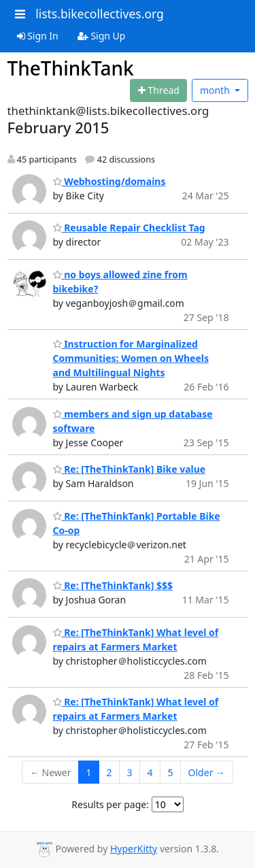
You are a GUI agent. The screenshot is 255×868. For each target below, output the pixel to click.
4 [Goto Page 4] (150, 772)
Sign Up (102, 36)
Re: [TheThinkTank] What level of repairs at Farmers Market (136, 709)
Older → (207, 772)
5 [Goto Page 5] (171, 772)
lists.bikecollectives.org (100, 14)
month (216, 90)
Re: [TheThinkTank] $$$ (113, 585)
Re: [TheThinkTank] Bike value (130, 469)
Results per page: (110, 804)
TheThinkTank (71, 68)
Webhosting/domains (109, 181)
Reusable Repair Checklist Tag (129, 228)
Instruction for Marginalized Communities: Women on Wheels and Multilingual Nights (131, 358)
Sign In (38, 36)
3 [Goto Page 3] (130, 772)
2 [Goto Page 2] (109, 772)
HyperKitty (134, 849)
